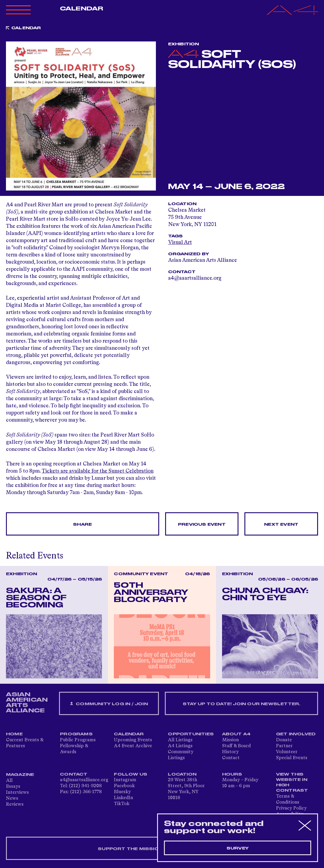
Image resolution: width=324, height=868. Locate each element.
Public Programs (78, 740)
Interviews (17, 793)
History (230, 752)
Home (14, 734)
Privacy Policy (291, 808)
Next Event (281, 524)
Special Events (292, 758)
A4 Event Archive (133, 746)
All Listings (180, 740)
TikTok (122, 804)
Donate (284, 740)
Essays (13, 787)
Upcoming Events (133, 740)
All (9, 781)
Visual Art (180, 242)
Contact (231, 758)
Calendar (82, 9)
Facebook (124, 786)
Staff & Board (236, 746)
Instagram (125, 780)
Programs (76, 734)
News (12, 799)
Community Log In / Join (109, 704)
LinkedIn (123, 798)
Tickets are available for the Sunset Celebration (98, 471)
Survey (238, 848)
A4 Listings (180, 746)
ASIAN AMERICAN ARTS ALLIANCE (27, 703)
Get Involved (296, 734)
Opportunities (191, 734)
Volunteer (287, 752)
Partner (284, 746)
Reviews (15, 804)
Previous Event (202, 524)
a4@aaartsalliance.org (84, 780)
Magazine (20, 775)
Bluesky (122, 792)
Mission (230, 740)
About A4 (237, 734)
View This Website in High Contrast (292, 782)
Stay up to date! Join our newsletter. (241, 704)
